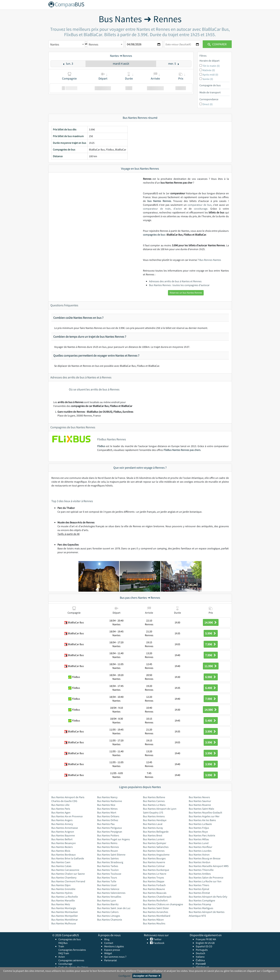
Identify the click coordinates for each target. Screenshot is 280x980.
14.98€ (211, 710)
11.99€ (211, 666)
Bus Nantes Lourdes (200, 851)
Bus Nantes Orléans (108, 816)
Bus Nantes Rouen (108, 851)
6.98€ (211, 677)
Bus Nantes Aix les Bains (202, 820)
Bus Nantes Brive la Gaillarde (68, 858)
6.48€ (211, 688)
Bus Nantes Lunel (199, 843)
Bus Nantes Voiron (199, 855)
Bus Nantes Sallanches (156, 847)
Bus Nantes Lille (60, 805)
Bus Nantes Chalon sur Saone (68, 874)
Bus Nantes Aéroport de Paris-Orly (208, 897)
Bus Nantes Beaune (154, 889)
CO (210, 946)
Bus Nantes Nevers (199, 797)
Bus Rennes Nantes (210, 260)
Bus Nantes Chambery (64, 878)
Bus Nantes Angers (62, 820)
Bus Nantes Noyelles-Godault (205, 812)
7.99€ (211, 644)
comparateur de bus (200, 205)
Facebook (159, 943)
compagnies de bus (154, 235)
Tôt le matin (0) (211, 66)
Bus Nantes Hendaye (155, 820)
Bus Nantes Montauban (65, 912)
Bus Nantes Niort (107, 812)
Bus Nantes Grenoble (63, 889)
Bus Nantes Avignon (63, 832)
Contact (109, 943)
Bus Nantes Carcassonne (65, 870)
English (200, 943)
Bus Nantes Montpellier (65, 916)
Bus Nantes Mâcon (153, 920)
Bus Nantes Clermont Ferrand (68, 881)
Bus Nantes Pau (106, 824)
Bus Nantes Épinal (199, 889)
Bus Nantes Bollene (154, 797)
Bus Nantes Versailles (109, 897)
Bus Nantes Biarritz (108, 904)
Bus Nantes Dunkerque (156, 870)
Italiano (200, 957)
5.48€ (211, 721)
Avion (62, 957)
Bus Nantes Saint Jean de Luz (114, 908)
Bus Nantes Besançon (64, 843)
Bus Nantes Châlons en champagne (163, 904)
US (209, 943)
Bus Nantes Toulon (108, 870)
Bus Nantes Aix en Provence (67, 816)
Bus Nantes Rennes (108, 847)
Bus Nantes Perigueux (109, 828)
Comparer (217, 44)
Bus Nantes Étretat (199, 893)
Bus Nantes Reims (107, 843)
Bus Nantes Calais (61, 866)
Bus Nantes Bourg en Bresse (205, 858)
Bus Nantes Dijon (61, 885)
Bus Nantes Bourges (154, 858)
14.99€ (211, 622)
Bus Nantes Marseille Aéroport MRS (209, 866)
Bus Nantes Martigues (201, 908)
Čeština (200, 960)
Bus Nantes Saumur (200, 801)
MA (214, 939)
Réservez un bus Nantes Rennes (186, 293)
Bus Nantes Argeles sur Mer (204, 816)
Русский (201, 964)
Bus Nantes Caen (61, 862)
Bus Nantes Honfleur (201, 847)
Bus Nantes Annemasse (65, 828)
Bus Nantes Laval (153, 824)
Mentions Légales (114, 946)
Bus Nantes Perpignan (110, 832)
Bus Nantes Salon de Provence (206, 878)
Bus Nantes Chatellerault (157, 897)
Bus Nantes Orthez (108, 820)
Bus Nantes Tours (107, 878)
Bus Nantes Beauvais (155, 893)
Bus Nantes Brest (153, 835)
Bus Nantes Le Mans (154, 805)
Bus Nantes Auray (153, 828)
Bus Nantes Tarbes (108, 866)
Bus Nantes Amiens (154, 816)
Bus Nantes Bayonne (63, 835)
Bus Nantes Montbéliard (157, 916)
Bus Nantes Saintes (108, 858)
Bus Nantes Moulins (154, 923)
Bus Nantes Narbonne (110, 801)
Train (61, 946)
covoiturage (201, 209)
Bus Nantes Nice (106, 805)
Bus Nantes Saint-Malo (201, 809)
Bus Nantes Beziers (62, 847)
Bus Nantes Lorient (154, 839)
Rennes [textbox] (94, 44)
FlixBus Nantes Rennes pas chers (182, 450)
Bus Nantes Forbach (154, 885)
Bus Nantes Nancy (107, 797)
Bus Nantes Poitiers (108, 835)
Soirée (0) (208, 79)
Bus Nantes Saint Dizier (156, 908)
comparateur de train (157, 209)
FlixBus (101, 446)
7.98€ (211, 699)
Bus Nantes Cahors (108, 912)
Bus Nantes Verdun (200, 862)
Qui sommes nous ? (115, 957)
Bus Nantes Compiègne (202, 900)
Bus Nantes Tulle (107, 881)
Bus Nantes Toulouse (109, 874)
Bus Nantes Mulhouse (64, 923)
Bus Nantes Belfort (62, 839)
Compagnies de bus (70, 939)
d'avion (178, 209)
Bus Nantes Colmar (154, 866)
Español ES (202, 946)
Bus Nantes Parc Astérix (202, 835)
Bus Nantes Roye (198, 832)
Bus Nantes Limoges (109, 916)
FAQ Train (64, 953)
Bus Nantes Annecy (62, 824)
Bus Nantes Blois (61, 851)
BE (211, 939)
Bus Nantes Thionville (201, 870)
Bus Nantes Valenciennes (111, 893)
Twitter (157, 939)
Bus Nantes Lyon (107, 900)
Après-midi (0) (210, 75)
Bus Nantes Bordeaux (63, 855)
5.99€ (211, 633)
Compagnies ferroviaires (72, 950)
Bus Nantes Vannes (154, 851)
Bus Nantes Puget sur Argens (113, 839)
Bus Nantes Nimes (107, 809)
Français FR (202, 939)
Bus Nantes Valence (108, 889)
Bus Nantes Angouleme (156, 855)
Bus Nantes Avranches (156, 912)
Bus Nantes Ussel (107, 885)
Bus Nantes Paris (61, 809)
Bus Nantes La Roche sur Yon (205, 881)
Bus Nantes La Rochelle (65, 897)
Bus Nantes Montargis (64, 908)
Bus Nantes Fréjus (199, 828)
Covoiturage (65, 964)
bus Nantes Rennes (159, 201)
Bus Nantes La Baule (200, 824)
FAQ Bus (63, 943)
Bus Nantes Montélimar (65, 920)
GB (213, 943)
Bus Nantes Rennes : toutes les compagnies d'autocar (179, 285)
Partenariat (111, 960)
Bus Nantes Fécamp (200, 904)
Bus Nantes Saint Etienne (111, 855)
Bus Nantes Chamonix (110, 920)
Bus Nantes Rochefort (155, 900)
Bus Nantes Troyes (153, 878)
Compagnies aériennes (71, 960)
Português (202, 950)
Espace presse (112, 950)
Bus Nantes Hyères (62, 893)
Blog (107, 939)
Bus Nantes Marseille (63, 900)
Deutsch (201, 953)
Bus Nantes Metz (61, 904)
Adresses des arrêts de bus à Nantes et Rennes (175, 281)
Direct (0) (208, 104)
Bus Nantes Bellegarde (156, 832)
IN (206, 943)
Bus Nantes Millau (199, 839)
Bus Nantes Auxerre (154, 862)
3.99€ (211, 731)
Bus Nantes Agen (61, 812)
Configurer (125, 976)
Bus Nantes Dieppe (154, 881)
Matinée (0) (209, 70)
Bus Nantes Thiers (199, 885)
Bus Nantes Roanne (200, 805)
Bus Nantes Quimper (155, 843)
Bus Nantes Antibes (200, 874)
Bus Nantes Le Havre (155, 874)
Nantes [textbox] (55, 44)
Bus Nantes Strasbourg (110, 862)
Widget (108, 953)
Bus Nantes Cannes (154, 801)
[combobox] (67, 44)
